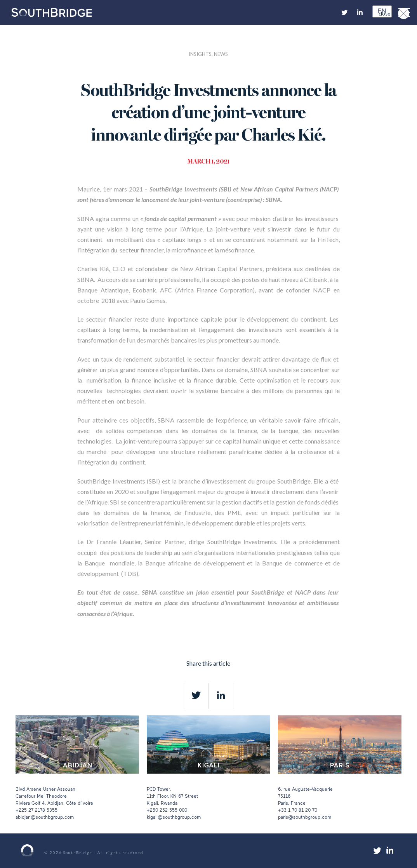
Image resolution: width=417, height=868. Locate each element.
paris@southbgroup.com (305, 818)
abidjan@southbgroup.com (45, 818)
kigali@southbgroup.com (174, 818)
